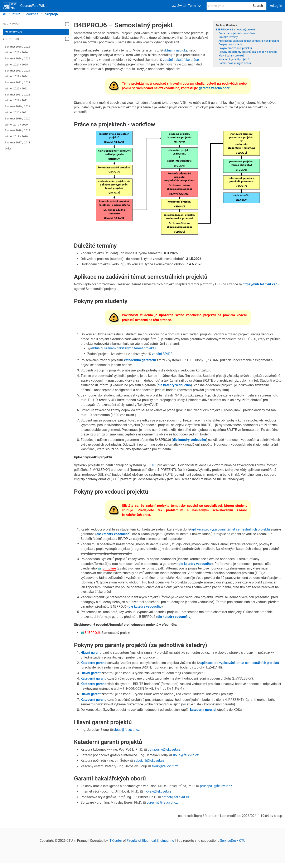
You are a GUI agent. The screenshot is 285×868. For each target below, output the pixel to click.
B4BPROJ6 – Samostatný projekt (235, 29)
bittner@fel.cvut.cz (176, 797)
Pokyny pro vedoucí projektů (235, 48)
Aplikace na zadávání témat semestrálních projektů (249, 41)
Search (258, 6)
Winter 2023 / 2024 (16, 76)
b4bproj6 (51, 14)
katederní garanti (203, 710)
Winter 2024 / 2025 (16, 65)
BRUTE (152, 465)
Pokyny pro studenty (230, 44)
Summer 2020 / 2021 (18, 106)
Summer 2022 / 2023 (18, 82)
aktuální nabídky (175, 50)
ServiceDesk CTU (233, 841)
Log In (276, 6)
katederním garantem (140, 360)
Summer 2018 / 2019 (18, 130)
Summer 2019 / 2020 (18, 119)
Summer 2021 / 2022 (18, 95)
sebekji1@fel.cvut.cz (149, 761)
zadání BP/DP (162, 354)
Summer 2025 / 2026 (18, 47)
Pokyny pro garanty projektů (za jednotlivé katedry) (248, 52)
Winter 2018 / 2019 (16, 136)
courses (32, 14)
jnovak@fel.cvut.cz (157, 791)
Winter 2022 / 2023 (16, 88)
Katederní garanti (94, 663)
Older (8, 149)
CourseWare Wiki (24, 6)
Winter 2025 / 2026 (16, 52)
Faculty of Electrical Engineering (151, 841)
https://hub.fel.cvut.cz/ (260, 284)
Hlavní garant (91, 653)
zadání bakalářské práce (181, 60)
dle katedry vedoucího (174, 385)
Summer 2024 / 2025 (18, 58)
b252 (16, 14)
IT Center (115, 841)
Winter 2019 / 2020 (16, 125)
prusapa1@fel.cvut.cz (216, 786)
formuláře (109, 568)
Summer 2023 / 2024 (18, 71)
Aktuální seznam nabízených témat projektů (124, 348)
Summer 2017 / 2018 (18, 142)
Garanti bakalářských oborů (235, 63)
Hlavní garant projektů (231, 56)
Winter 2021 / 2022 (16, 100)
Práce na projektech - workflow (237, 33)
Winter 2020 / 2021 (16, 112)
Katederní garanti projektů (234, 59)
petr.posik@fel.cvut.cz (164, 749)
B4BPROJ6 (14, 32)
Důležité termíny (228, 37)
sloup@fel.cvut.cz (127, 730)
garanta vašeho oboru (215, 88)
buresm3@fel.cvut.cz (162, 802)
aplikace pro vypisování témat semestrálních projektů (231, 529)
